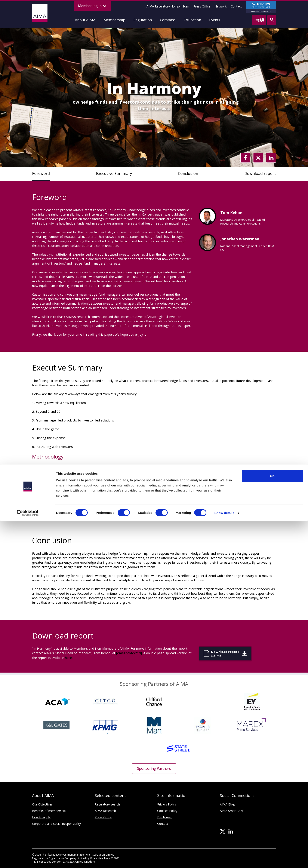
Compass (168, 20)
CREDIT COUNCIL (261, 7)
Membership (114, 20)
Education (192, 20)
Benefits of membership (49, 811)
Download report (260, 173)
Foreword (41, 173)
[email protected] (129, 653)
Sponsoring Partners (154, 768)
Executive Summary (114, 173)
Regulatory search (107, 804)
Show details (224, 860)
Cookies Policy (167, 811)
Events (215, 20)
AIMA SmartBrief (232, 811)
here (68, 658)
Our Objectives (42, 804)
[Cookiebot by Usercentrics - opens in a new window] (28, 860)
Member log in (92, 6)
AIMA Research (105, 811)
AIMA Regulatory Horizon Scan (168, 6)
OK (272, 823)
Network (221, 6)
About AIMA (85, 20)
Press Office (202, 6)
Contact (236, 6)
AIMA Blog (227, 804)
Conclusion (188, 173)
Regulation (143, 20)
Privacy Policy (167, 804)
